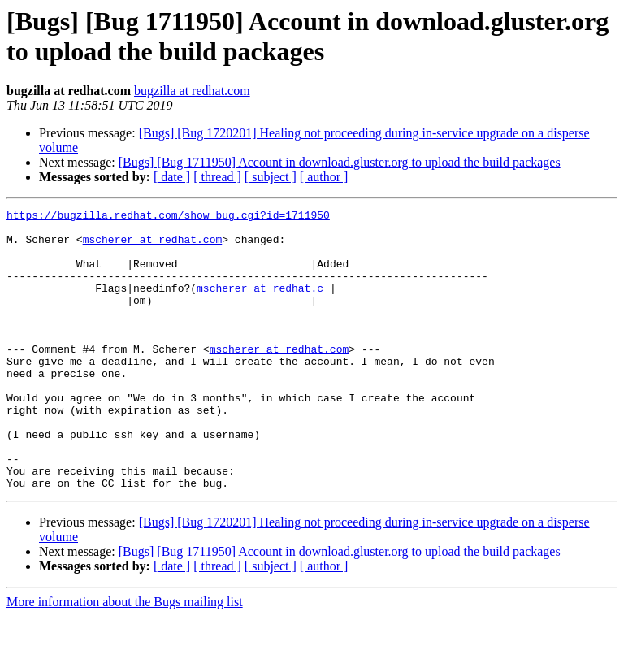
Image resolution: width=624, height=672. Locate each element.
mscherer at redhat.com (153, 246)
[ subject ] (271, 177)
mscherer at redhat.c (260, 305)
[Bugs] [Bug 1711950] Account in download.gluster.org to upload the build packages (340, 162)
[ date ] (172, 177)
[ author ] (324, 177)
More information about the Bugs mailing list (125, 658)
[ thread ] (217, 177)
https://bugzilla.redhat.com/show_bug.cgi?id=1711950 (168, 217)
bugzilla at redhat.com (192, 91)
